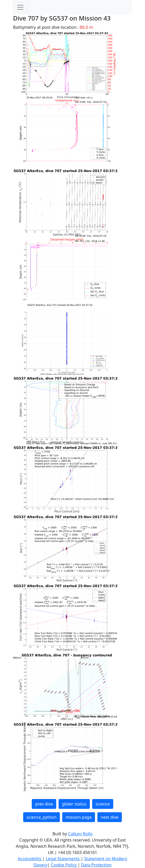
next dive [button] (110, 817)
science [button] (103, 804)
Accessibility (30, 859)
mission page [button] (79, 817)
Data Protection (96, 865)
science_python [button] (42, 817)
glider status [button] (74, 804)
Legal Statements (63, 859)
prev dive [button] (44, 804)
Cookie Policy (64, 865)
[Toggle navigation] (20, 7)
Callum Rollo (80, 834)
